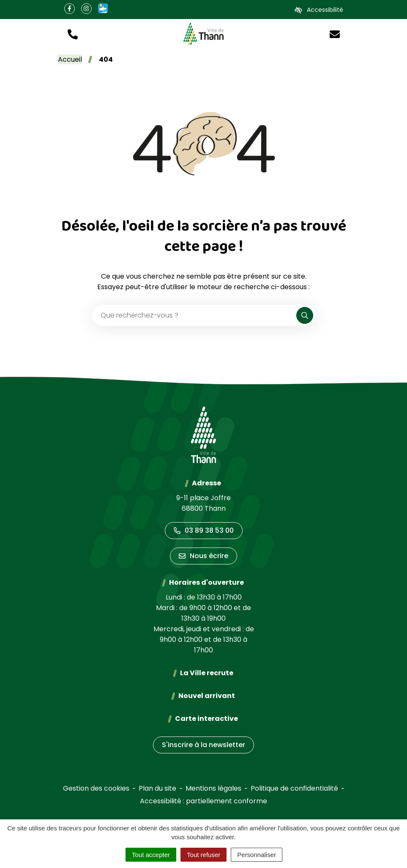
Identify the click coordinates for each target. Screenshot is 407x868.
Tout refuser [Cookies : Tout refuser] (203, 855)
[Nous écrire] (335, 34)
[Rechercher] (305, 315)
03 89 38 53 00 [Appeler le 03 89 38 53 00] (204, 530)
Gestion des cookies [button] (96, 788)
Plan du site (157, 788)
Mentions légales (213, 788)
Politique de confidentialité (294, 788)
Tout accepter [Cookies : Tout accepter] (151, 855)
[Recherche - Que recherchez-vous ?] (194, 315)
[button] (73, 34)
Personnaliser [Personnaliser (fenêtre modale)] (257, 855)
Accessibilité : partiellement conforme (203, 801)
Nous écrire (203, 556)
